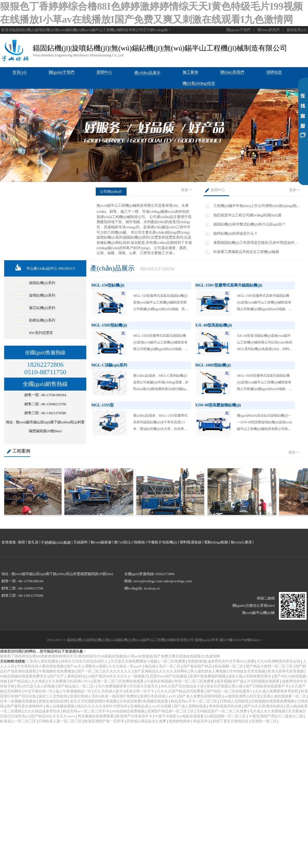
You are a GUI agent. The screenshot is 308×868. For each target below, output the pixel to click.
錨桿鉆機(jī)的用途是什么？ (235, 233)
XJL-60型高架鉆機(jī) (214, 325)
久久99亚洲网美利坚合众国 (279, 661)
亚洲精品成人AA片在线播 (151, 706)
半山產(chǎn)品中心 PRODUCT (51, 268)
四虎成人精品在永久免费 (147, 721)
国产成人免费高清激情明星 (201, 696)
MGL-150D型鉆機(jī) (109, 325)
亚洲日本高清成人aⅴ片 (158, 696)
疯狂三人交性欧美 (53, 696)
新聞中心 (218, 190)
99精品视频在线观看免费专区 (24, 676)
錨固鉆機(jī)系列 (42, 283)
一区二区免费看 (173, 661)
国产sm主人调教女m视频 (87, 666)
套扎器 (33, 542)
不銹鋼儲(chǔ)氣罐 (56, 542)
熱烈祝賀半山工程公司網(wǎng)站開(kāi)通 (247, 215)
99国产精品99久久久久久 (108, 676)
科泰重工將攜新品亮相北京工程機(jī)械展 (246, 252)
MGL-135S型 (103, 405)
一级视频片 (139, 676)
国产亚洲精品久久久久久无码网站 (161, 671)
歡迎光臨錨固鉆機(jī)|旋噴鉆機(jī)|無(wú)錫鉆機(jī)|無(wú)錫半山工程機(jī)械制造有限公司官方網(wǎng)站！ (86, 30)
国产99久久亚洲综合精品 (264, 706)
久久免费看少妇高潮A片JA (70, 681)
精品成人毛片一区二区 (163, 666)
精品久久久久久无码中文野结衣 (103, 706)
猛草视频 (224, 681)
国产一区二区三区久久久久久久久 (105, 671)
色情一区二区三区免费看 (195, 681)
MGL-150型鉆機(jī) (108, 285)
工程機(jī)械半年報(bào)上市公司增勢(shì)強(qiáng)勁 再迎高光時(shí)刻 (255, 206)
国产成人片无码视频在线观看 (256, 681)
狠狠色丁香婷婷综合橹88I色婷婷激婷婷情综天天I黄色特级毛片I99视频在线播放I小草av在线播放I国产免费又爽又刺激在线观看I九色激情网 (110, 656)
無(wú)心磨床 (241, 542)
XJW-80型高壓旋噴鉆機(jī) (218, 405)
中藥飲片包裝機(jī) (162, 542)
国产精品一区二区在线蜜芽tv (230, 691)
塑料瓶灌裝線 (191, 542)
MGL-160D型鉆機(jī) (213, 365)
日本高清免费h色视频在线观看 (144, 701)
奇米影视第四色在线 (226, 706)
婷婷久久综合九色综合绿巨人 (85, 661)
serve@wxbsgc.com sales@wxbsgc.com (163, 581)
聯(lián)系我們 (268, 30)
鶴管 (22, 542)
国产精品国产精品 (198, 666)
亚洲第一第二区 (264, 721)
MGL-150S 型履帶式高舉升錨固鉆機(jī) (229, 285)
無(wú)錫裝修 (101, 542)
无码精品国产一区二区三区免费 (222, 711)
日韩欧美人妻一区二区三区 (61, 721)
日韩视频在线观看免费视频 (273, 701)
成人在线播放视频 (60, 706)
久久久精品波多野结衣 (43, 711)
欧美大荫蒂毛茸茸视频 (286, 671)
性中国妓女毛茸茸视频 (248, 671)
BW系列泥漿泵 (41, 333)
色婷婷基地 (197, 661)
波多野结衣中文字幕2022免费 (231, 661)
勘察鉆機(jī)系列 (42, 320)
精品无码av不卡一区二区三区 (195, 701)
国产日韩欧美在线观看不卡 (267, 686)
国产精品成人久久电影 (28, 681)
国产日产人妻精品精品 (68, 676)
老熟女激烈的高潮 (53, 701)
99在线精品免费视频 (129, 711)
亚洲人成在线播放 (45, 661)
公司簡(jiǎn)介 (111, 192)
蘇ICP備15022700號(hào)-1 (241, 640)
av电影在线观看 (192, 716)
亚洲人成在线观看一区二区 (285, 696)
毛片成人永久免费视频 (268, 711)
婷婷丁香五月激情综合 (231, 721)
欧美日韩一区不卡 (140, 691)
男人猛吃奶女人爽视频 (209, 671)
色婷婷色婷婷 (180, 721)
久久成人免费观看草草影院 (277, 691)
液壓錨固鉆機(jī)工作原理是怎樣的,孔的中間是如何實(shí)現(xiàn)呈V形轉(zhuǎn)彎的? (256, 243)
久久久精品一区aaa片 (126, 666)
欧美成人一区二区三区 (18, 721)
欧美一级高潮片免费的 (120, 696)
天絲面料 (80, 542)
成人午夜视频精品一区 (74, 691)
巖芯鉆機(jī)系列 (42, 308)
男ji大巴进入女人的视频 (36, 686)
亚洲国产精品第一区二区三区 (171, 711)
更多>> (187, 190)
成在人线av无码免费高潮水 (250, 676)
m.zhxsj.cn (152, 588)
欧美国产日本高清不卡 (135, 716)
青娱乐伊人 (202, 721)
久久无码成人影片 (109, 691)
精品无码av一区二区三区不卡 (87, 711)
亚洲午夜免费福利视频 (208, 676)
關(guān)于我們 (238, 30)
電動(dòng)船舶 (216, 542)
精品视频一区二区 (229, 666)
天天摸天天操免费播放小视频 (134, 661)
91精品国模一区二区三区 (227, 716)
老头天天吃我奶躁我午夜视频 (94, 701)
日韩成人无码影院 (235, 701)
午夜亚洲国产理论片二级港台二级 (276, 716)
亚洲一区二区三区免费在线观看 (119, 681)
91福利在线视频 (160, 681)
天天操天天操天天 (144, 686)
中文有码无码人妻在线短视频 (41, 666)
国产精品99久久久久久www (53, 716)
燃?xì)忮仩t (123, 542)
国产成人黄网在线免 (191, 706)
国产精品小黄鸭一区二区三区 (270, 666)
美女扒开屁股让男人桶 (225, 686)
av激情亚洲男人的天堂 (243, 696)
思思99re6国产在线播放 (169, 676)
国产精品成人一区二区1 (77, 686)
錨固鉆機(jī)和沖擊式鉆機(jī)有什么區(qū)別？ (250, 224)
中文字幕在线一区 (39, 691)
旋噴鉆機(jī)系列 (42, 295)
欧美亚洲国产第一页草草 (105, 721)
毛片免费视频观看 (113, 686)
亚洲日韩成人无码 (85, 696)
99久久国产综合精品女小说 (183, 686)
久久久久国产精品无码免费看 (181, 691)
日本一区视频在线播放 (18, 701)
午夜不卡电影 (166, 716)
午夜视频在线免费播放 (57, 671)
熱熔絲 (139, 542)
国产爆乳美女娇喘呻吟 (25, 706)
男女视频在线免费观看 (96, 716)
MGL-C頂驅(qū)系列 (109, 365)
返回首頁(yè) (296, 30)
